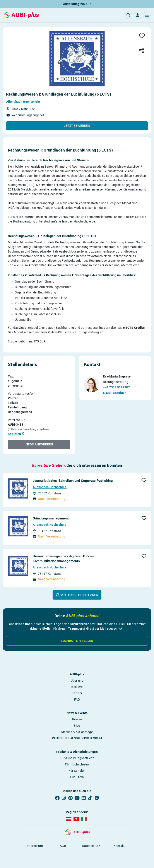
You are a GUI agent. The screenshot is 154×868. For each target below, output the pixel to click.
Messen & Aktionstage (77, 732)
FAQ (77, 699)
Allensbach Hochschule (23, 102)
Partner (77, 693)
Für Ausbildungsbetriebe (77, 758)
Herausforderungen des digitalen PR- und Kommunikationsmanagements (64, 559)
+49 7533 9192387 (116, 387)
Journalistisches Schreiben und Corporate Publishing (73, 481)
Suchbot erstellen (77, 641)
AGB (63, 846)
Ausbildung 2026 (77, 4)
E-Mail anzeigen (115, 393)
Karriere (77, 687)
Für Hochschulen (77, 764)
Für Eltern (77, 777)
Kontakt (119, 846)
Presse (77, 719)
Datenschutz (91, 846)
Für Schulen (77, 771)
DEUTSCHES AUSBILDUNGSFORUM (77, 738)
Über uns (77, 681)
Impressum (35, 846)
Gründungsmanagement (51, 518)
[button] (147, 15)
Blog (77, 726)
